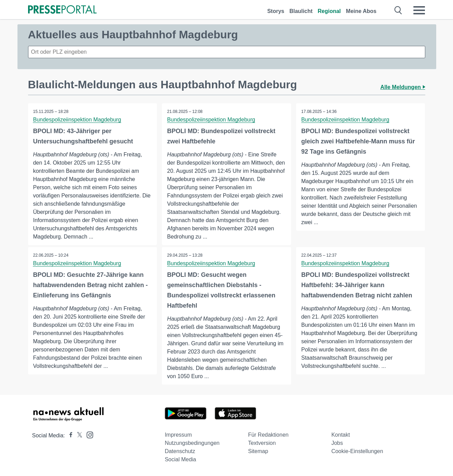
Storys (276, 11)
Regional (329, 11)
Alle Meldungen (403, 87)
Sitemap (258, 451)
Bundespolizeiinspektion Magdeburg (77, 120)
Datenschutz (180, 451)
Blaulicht (301, 11)
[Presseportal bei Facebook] (69, 435)
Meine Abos (361, 11)
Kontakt (341, 435)
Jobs (337, 443)
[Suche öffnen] (398, 10)
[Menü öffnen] (419, 10)
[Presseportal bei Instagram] (88, 434)
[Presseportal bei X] (78, 435)
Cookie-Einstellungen (357, 451)
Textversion (262, 443)
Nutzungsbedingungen (192, 443)
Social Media (180, 459)
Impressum (178, 435)
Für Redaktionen (268, 435)
